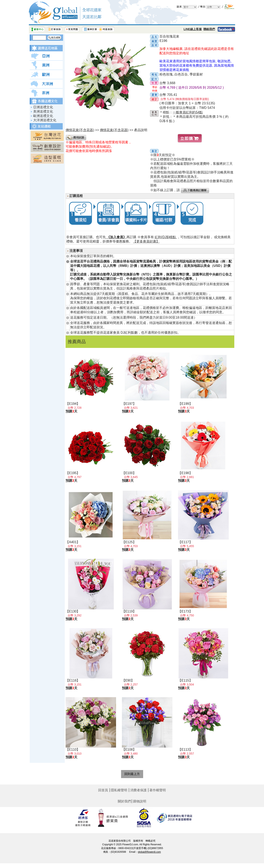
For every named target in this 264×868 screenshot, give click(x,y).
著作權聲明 (158, 790)
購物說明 (140, 801)
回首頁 (103, 790)
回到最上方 (132, 774)
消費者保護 (138, 790)
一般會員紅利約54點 (188, 112)
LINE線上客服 (193, 29)
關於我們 (124, 801)
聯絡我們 (209, 29)
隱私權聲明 (119, 790)
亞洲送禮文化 (43, 107)
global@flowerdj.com (149, 852)
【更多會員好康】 (146, 241)
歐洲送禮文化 (43, 116)
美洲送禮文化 (43, 111)
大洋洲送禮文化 (45, 120)
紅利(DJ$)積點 (166, 237)
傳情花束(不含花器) (114, 130)
